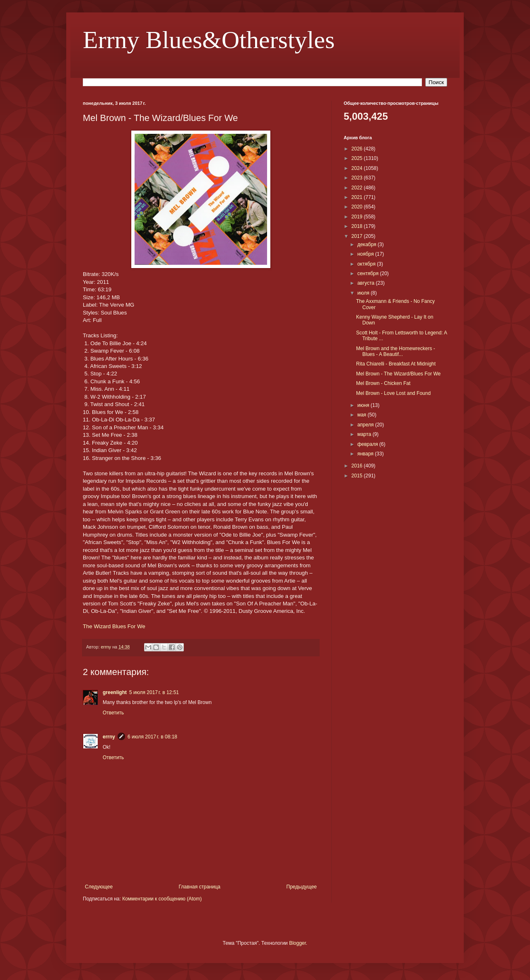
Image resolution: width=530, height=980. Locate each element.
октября (367, 264)
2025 (358, 158)
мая (363, 415)
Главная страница (200, 887)
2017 (358, 236)
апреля (366, 425)
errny (109, 737)
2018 (358, 226)
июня (364, 405)
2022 (358, 188)
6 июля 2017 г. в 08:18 (152, 737)
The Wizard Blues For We (114, 626)
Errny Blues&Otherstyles (209, 40)
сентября (369, 273)
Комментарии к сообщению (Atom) (162, 899)
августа (367, 283)
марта (365, 434)
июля (364, 293)
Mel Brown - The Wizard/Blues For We (398, 374)
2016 (358, 466)
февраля (368, 444)
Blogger (298, 943)
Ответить (113, 713)
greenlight (115, 692)
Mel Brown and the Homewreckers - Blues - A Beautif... (396, 351)
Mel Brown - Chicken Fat (383, 383)
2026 (358, 149)
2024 (358, 168)
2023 (358, 178)
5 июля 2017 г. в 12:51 (154, 692)
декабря (367, 244)
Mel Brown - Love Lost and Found (393, 393)
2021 (358, 197)
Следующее (99, 887)
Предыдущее (302, 887)
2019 (358, 217)
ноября (366, 254)
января (366, 454)
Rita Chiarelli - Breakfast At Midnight (396, 364)
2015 (358, 476)
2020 (358, 207)
